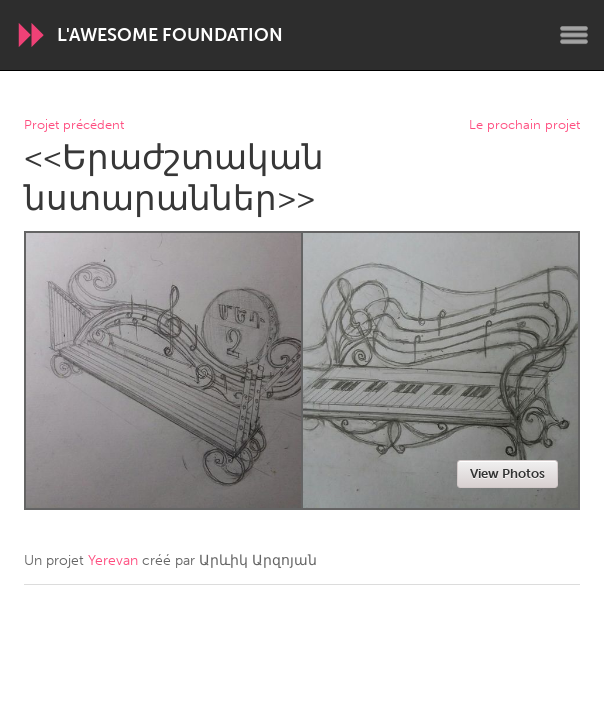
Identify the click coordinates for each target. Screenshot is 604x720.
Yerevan (113, 560)
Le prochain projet (524, 125)
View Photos (507, 473)
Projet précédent (74, 125)
